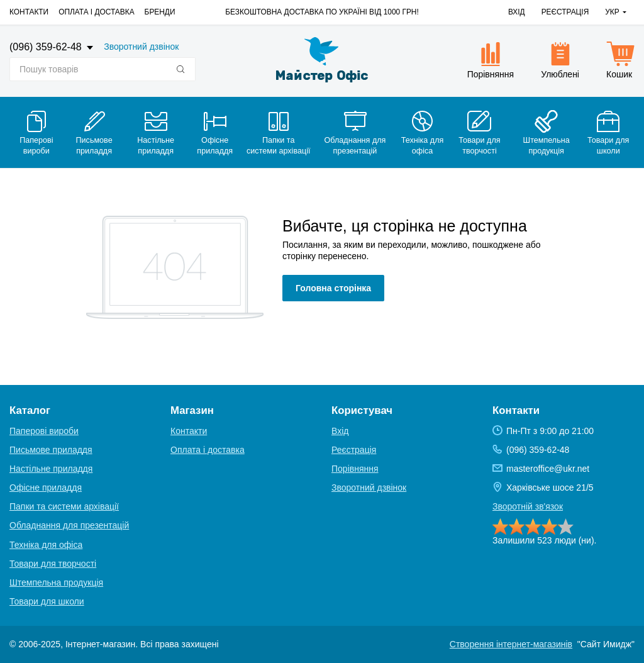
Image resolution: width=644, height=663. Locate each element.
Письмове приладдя (51, 450)
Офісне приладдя (46, 487)
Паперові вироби (44, 431)
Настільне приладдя (51, 469)
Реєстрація (565, 12)
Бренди (160, 12)
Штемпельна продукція (56, 582)
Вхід (517, 12)
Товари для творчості (53, 564)
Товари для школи (47, 601)
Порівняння (355, 469)
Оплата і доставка (96, 12)
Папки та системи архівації (64, 506)
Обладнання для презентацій (69, 525)
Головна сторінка (333, 288)
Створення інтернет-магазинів (511, 644)
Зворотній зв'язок (528, 506)
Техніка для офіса (46, 545)
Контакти (29, 12)
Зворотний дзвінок (141, 47)
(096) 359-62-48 (47, 47)
